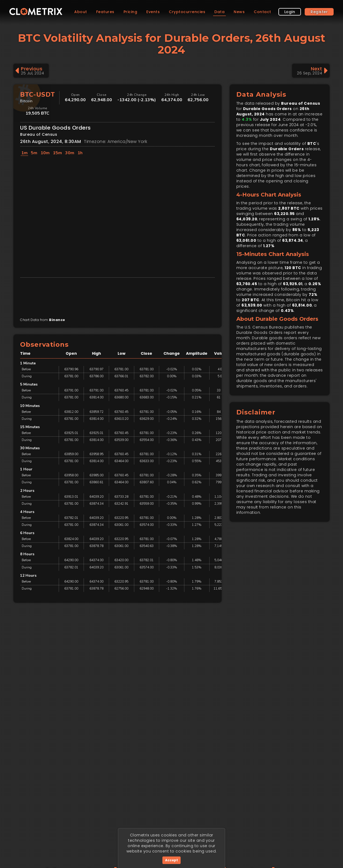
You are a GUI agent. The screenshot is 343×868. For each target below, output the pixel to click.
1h (80, 153)
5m (34, 153)
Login (290, 29)
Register (319, 29)
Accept (171, 860)
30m (70, 153)
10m (45, 153)
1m (24, 153)
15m (57, 153)
